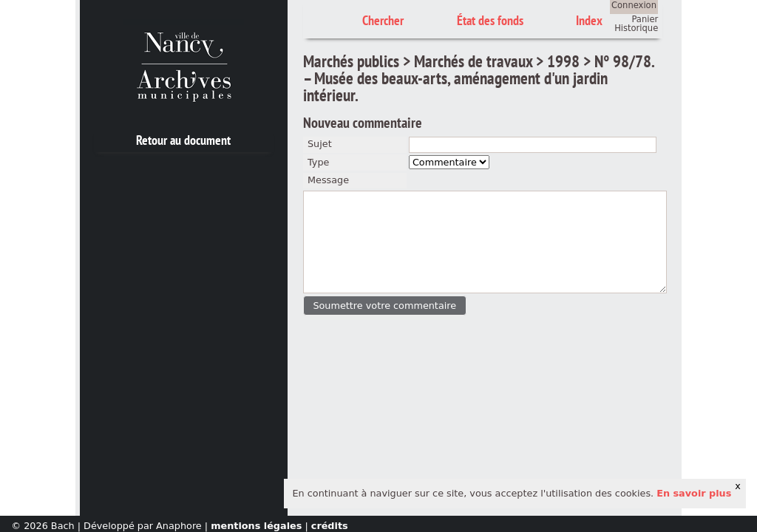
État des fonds (490, 20)
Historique (636, 28)
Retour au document (183, 140)
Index (589, 20)
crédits (330, 526)
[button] (385, 306)
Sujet (320, 144)
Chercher (383, 20)
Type (318, 162)
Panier (645, 19)
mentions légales (256, 526)
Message (328, 180)
